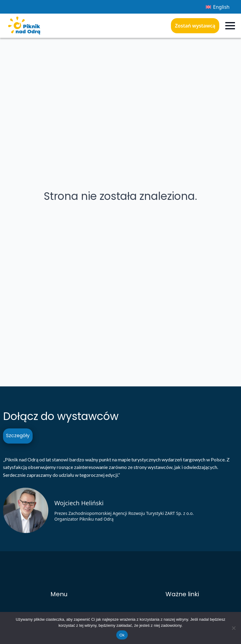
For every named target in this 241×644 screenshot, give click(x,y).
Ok (122, 635)
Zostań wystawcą (195, 26)
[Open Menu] (230, 26)
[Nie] (233, 628)
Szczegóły (18, 436)
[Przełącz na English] (218, 7)
